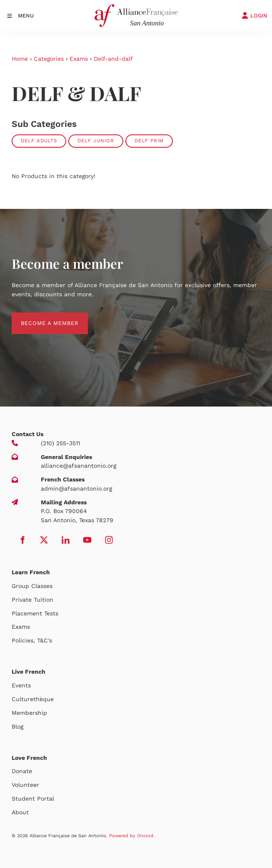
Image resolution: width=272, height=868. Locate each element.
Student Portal (33, 799)
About (20, 812)
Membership (29, 713)
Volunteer (25, 785)
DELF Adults (39, 141)
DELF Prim (149, 141)
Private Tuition (32, 600)
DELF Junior (96, 141)
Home (20, 59)
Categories (49, 59)
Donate (22, 771)
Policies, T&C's (32, 640)
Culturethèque (33, 699)
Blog (17, 727)
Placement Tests (35, 613)
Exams (79, 59)
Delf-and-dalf (113, 59)
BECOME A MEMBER (41, 317)
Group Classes (32, 586)
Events (21, 685)
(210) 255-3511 (60, 443)
